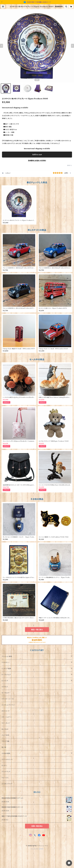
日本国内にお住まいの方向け (37, 161)
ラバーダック (6, 723)
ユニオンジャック (7, 784)
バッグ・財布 (5, 735)
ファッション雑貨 (7, 656)
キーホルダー (6, 693)
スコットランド (6, 772)
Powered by (37, 849)
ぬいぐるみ (5, 729)
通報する (70, 165)
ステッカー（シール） (8, 699)
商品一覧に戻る (37, 630)
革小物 (4, 747)
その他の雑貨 (6, 753)
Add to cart (37, 155)
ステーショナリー (7, 717)
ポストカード (6, 711)
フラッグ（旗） (6, 741)
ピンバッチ (5, 681)
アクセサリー (6, 662)
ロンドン (4, 765)
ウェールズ (5, 778)
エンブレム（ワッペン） (8, 705)
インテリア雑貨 (6, 669)
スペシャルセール (7, 759)
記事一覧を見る (37, 826)
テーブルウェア (6, 675)
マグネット (5, 687)
